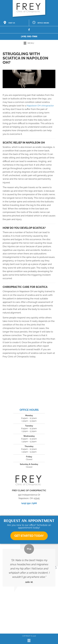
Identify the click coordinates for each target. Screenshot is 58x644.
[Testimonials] (29, 568)
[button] (29, 536)
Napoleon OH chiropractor (40, 106)
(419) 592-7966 (29, 36)
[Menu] (29, 640)
